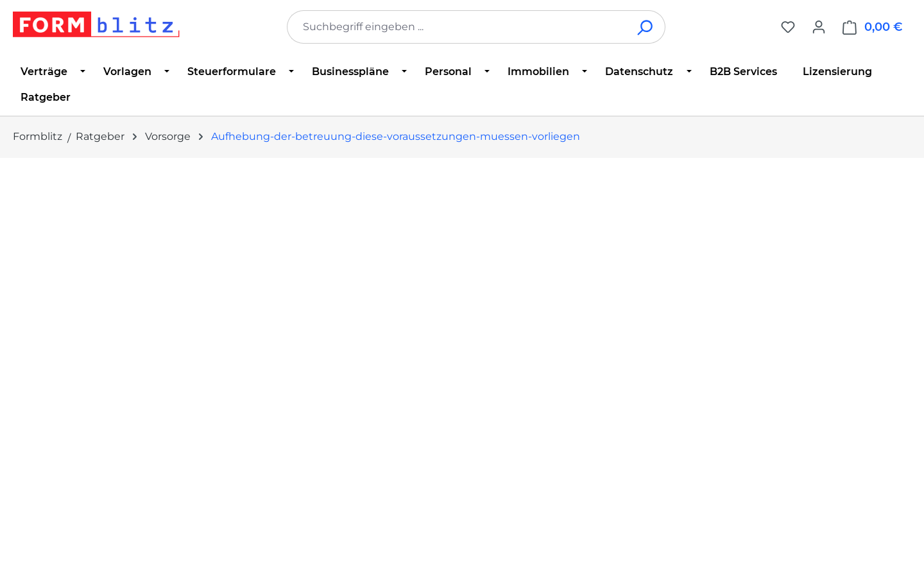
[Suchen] (646, 27)
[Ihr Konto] (819, 27)
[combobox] (457, 27)
